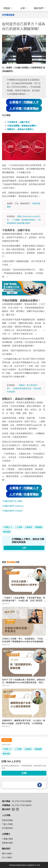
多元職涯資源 (7, 828)
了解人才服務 (7, 824)
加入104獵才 (7, 857)
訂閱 (24, 773)
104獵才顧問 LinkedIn (12, 511)
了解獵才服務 (7, 839)
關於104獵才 (7, 853)
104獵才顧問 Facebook (13, 506)
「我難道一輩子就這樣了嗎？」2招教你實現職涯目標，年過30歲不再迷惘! (24, 388)
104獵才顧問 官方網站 (12, 501)
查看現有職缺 (7, 820)
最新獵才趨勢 (7, 843)
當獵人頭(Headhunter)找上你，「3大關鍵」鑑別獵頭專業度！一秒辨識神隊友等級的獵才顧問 (24, 220)
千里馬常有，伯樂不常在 (18, 122)
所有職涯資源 (8, 15)
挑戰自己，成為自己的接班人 (20, 129)
